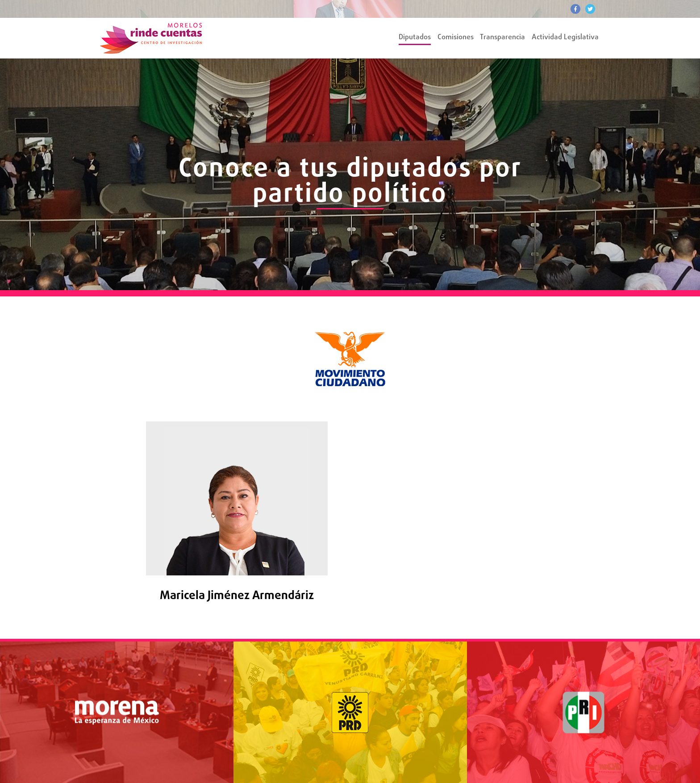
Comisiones (456, 37)
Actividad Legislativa (565, 37)
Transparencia (502, 37)
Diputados (415, 37)
